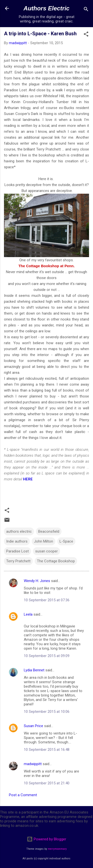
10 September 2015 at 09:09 (47, 656)
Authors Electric (46, 8)
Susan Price (33, 726)
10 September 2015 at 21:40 (47, 783)
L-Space (66, 541)
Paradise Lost (17, 551)
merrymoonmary (57, 849)
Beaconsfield (49, 531)
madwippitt (33, 764)
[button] (86, 35)
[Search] (86, 10)
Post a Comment (23, 795)
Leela (28, 614)
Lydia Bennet (34, 670)
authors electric (19, 531)
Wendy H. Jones (37, 581)
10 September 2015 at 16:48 (47, 750)
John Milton (44, 541)
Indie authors (17, 541)
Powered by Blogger (46, 839)
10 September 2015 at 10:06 (47, 712)
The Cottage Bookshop (56, 561)
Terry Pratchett (18, 561)
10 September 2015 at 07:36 (47, 600)
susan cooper (46, 551)
